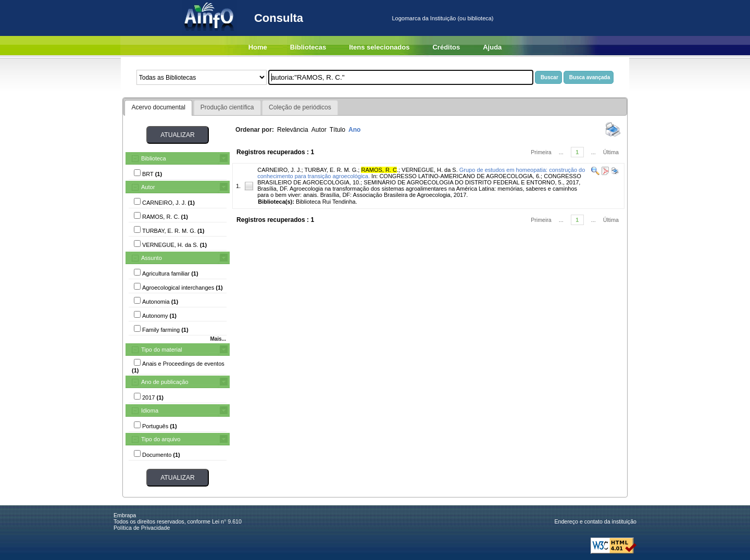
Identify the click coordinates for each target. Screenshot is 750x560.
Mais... (218, 339)
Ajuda (492, 47)
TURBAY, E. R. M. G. (331, 170)
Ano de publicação (165, 382)
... (561, 152)
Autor (148, 187)
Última (611, 152)
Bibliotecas (308, 47)
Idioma (150, 410)
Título (337, 130)
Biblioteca (154, 158)
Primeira (541, 152)
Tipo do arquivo (161, 439)
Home (258, 47)
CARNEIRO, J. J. (279, 170)
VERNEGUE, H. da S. (430, 170)
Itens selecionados (379, 47)
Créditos (446, 47)
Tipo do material (161, 350)
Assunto (152, 258)
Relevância (293, 130)
